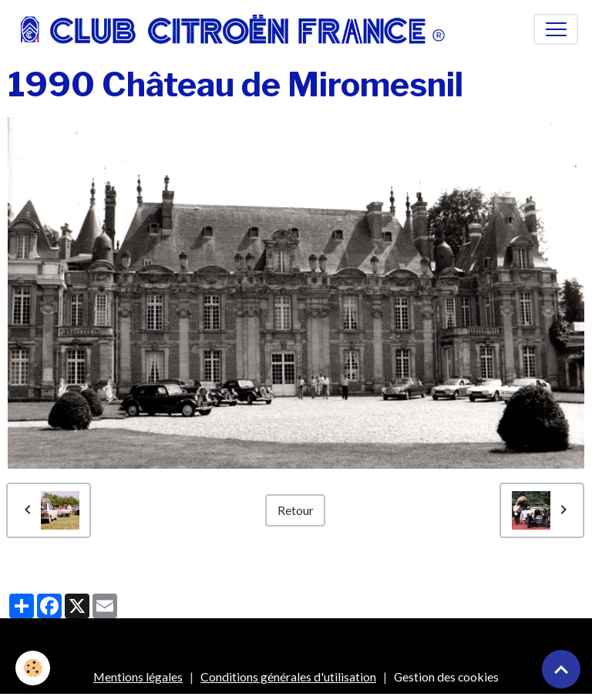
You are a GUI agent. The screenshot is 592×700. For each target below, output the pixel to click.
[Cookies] (33, 668)
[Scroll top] (561, 669)
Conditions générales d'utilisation (288, 676)
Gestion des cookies (446, 676)
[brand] (237, 29)
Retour (296, 510)
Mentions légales (138, 676)
